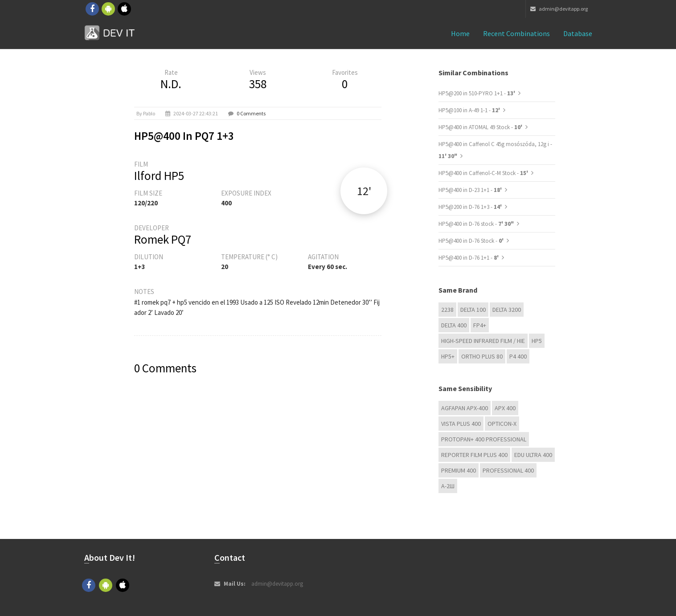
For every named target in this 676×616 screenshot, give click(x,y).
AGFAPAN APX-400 (465, 408)
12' (364, 191)
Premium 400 (459, 470)
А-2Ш (448, 486)
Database (578, 33)
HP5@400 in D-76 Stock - (472, 241)
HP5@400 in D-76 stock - (476, 224)
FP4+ (480, 325)
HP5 (537, 341)
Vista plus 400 (461, 424)
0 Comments (251, 113)
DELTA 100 (473, 310)
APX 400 (505, 408)
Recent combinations (516, 33)
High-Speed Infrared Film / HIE (483, 341)
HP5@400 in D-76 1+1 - (469, 258)
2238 (447, 310)
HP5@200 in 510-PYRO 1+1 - (477, 93)
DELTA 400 (454, 325)
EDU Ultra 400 (533, 455)
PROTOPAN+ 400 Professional (484, 439)
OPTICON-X (502, 424)
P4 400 (518, 356)
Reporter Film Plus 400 (474, 455)
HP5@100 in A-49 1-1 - (470, 110)
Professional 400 (508, 470)
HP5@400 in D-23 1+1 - (471, 190)
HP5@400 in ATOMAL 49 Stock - (481, 127)
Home (460, 33)
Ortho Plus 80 (482, 356)
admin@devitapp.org (559, 9)
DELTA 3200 (507, 310)
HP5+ (448, 356)
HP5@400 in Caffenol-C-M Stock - (484, 173)
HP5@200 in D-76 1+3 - (471, 207)
